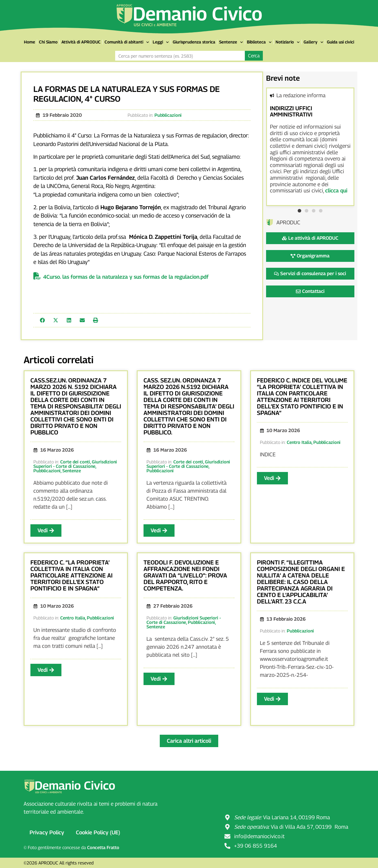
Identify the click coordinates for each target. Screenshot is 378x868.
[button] (42, 320)
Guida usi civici (340, 42)
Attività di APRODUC (81, 42)
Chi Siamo (48, 42)
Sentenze (231, 42)
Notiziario (288, 42)
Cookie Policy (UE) (98, 832)
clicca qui (336, 190)
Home (30, 42)
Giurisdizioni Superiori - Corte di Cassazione (75, 464)
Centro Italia (299, 442)
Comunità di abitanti (127, 42)
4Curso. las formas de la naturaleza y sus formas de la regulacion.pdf (126, 277)
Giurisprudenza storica (194, 42)
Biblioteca (259, 42)
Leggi (161, 42)
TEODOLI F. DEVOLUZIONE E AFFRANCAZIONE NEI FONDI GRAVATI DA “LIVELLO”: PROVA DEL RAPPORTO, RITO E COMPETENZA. (185, 575)
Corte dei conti (75, 462)
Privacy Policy (47, 832)
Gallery (313, 42)
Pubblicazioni (168, 115)
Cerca (254, 56)
